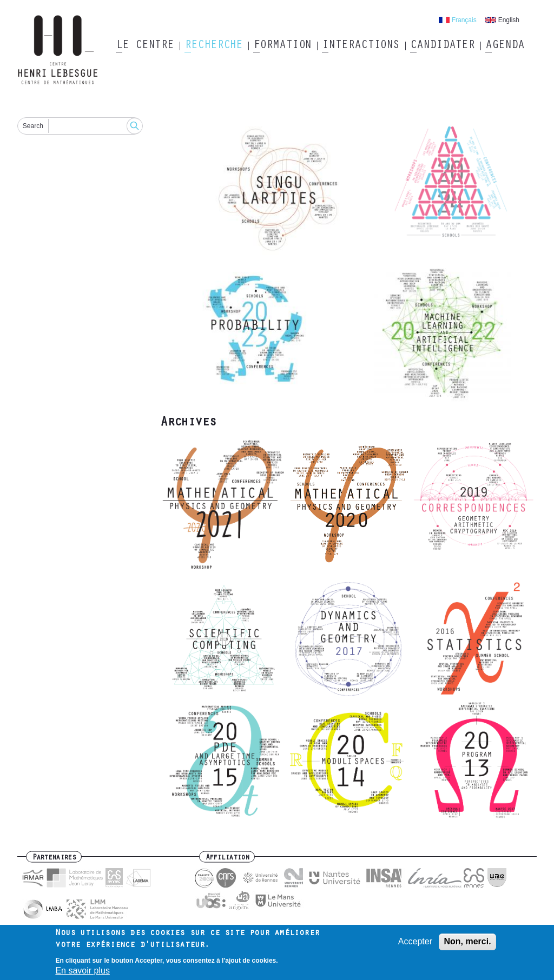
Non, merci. (467, 945)
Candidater (442, 46)
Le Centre (145, 46)
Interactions (361, 46)
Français (464, 20)
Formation (282, 46)
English (509, 20)
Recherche (213, 46)
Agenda (504, 46)
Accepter (415, 945)
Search (33, 126)
